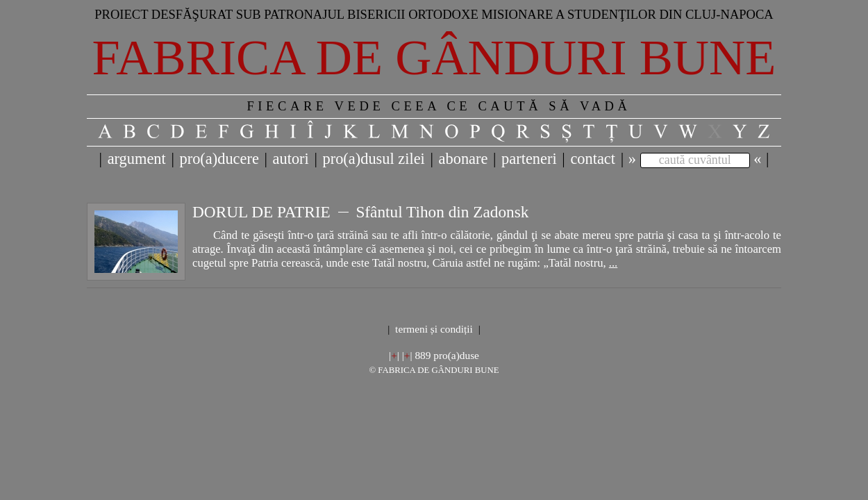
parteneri (529, 159)
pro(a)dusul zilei (373, 159)
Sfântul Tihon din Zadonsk (442, 212)
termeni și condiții (434, 329)
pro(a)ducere (219, 159)
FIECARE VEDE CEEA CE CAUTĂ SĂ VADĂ (439, 106)
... (613, 263)
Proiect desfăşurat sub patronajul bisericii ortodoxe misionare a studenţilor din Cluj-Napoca (434, 14)
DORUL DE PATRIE (261, 212)
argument (137, 159)
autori (291, 159)
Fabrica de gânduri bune (434, 58)
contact (593, 159)
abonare (464, 159)
